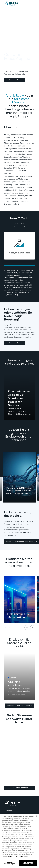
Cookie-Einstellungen (10, 863)
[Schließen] (37, 816)
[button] (14, 80)
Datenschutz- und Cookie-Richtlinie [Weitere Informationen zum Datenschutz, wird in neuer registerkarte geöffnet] (15, 857)
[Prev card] (27, 628)
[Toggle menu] (36, 3)
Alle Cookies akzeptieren (28, 863)
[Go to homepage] (14, 3)
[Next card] (22, 226)
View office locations (19, 788)
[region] (19, 841)
